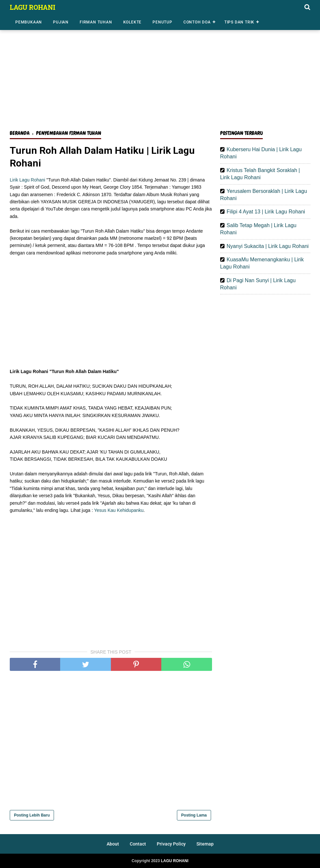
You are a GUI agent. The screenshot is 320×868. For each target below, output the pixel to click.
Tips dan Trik (239, 22)
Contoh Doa (197, 22)
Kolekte (133, 22)
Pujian (61, 22)
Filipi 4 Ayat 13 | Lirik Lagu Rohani (266, 212)
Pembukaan (29, 22)
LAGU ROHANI (33, 7)
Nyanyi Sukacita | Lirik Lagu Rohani (268, 246)
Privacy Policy (171, 844)
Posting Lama (194, 815)
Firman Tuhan (96, 22)
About (113, 844)
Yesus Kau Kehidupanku (119, 510)
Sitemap (205, 844)
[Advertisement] (160, 74)
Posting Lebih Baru (32, 815)
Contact (138, 844)
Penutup (162, 22)
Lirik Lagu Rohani (27, 180)
